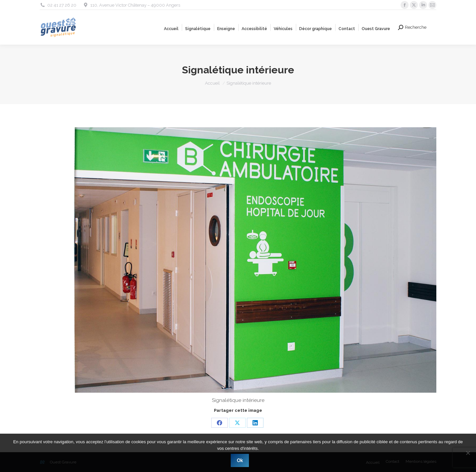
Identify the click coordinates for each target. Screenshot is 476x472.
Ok (240, 460)
